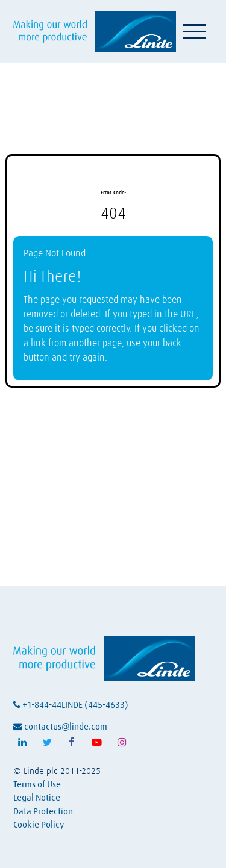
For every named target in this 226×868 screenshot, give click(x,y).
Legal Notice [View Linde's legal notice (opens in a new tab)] (37, 798)
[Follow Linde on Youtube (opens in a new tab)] (97, 743)
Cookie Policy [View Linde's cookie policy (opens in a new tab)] (39, 825)
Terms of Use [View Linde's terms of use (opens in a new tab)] (37, 785)
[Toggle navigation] (194, 31)
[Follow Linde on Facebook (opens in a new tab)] (72, 743)
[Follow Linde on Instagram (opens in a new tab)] (122, 743)
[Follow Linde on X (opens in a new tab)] (47, 743)
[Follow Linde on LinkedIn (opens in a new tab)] (22, 743)
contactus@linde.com (60, 727)
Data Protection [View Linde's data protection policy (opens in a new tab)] (43, 812)
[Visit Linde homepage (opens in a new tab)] (95, 31)
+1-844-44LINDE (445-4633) (71, 705)
